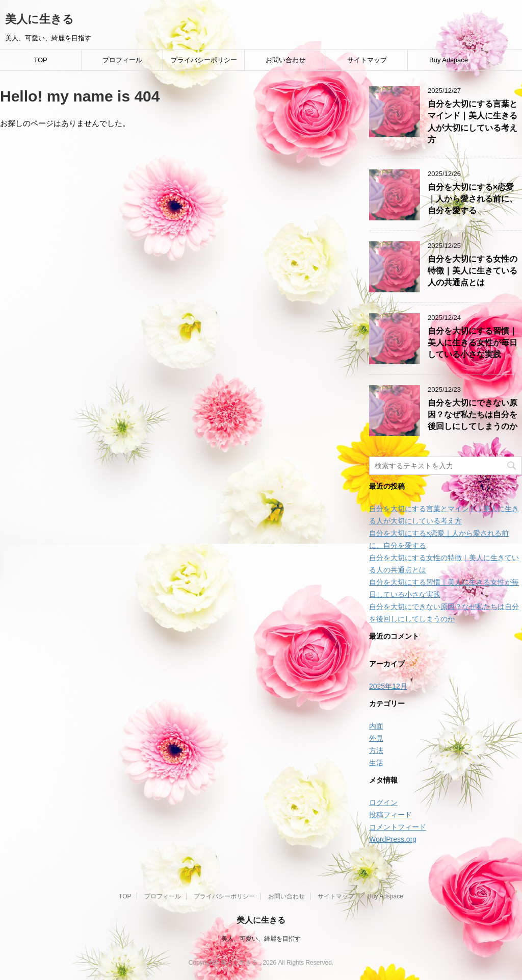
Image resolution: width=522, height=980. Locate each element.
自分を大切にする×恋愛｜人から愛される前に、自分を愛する (473, 199)
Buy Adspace (449, 60)
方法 (376, 750)
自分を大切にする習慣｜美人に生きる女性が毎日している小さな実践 (473, 343)
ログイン (383, 802)
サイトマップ (367, 60)
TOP (41, 60)
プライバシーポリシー (204, 60)
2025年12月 (388, 686)
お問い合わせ (285, 60)
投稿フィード (390, 815)
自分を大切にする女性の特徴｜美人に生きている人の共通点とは (473, 271)
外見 (376, 738)
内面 (376, 726)
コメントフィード (398, 827)
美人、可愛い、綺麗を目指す (261, 939)
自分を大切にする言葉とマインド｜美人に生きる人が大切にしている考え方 (473, 122)
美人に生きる (40, 19)
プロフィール (122, 60)
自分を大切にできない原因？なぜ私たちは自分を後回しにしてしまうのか (473, 415)
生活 (376, 763)
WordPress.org (393, 839)
